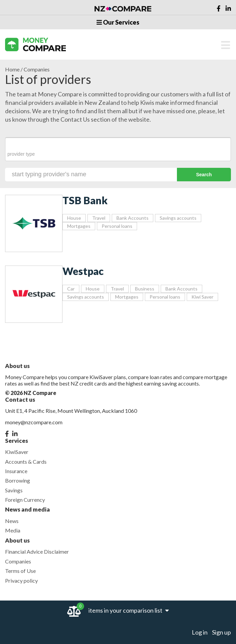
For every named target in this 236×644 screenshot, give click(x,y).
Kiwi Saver (202, 297)
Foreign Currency (25, 500)
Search (204, 175)
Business (145, 289)
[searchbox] (118, 154)
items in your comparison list (129, 610)
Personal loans (117, 226)
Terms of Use (20, 571)
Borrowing (18, 480)
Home (12, 69)
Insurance (16, 471)
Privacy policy (21, 580)
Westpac (83, 271)
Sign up (221, 632)
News (12, 521)
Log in (200, 632)
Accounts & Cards (26, 462)
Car (71, 289)
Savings (14, 490)
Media (13, 530)
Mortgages (79, 226)
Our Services (118, 22)
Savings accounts (178, 218)
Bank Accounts (133, 218)
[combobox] (118, 149)
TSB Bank (85, 200)
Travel (99, 218)
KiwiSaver (17, 452)
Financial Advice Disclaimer (37, 551)
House (74, 218)
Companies (18, 561)
